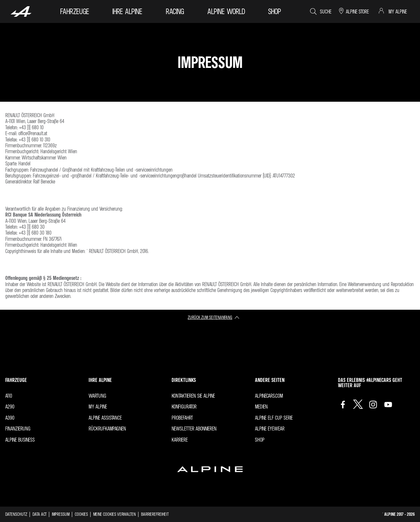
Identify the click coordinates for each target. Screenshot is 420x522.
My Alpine (98, 407)
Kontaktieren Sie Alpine (193, 396)
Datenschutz (16, 514)
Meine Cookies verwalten (115, 514)
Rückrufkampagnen (107, 428)
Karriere (180, 440)
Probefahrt (182, 418)
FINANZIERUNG (18, 428)
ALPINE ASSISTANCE (105, 418)
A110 (9, 396)
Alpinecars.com (269, 396)
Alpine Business (20, 440)
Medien (261, 407)
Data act (40, 514)
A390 (10, 418)
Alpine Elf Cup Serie (274, 418)
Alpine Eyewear (270, 428)
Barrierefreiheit (155, 514)
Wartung (97, 396)
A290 (10, 407)
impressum (61, 514)
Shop (260, 440)
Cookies (81, 514)
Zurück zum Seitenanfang (210, 317)
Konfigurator (184, 407)
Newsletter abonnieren (194, 428)
